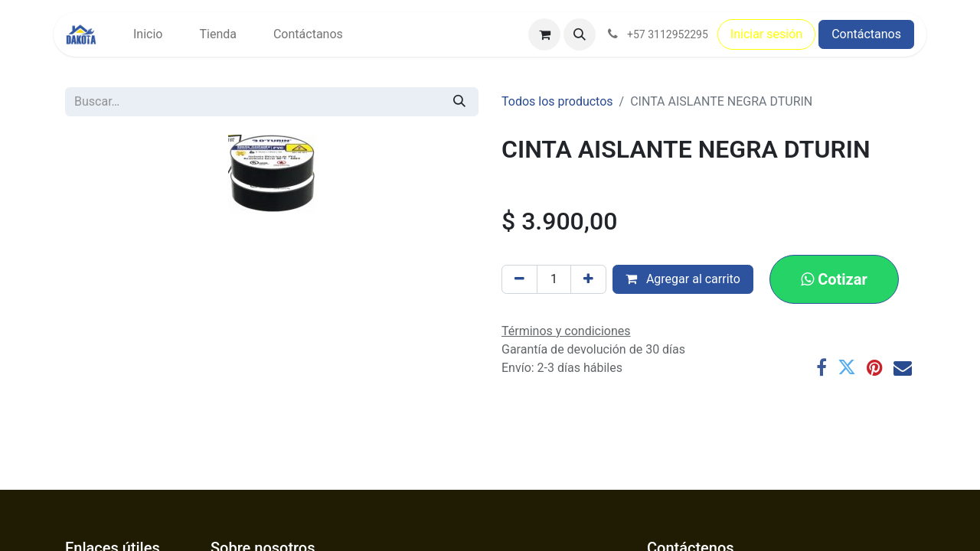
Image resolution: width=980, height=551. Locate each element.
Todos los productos (557, 101)
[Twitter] (847, 367)
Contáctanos (866, 34)
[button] (580, 34)
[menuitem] (148, 34)
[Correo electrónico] (903, 367)
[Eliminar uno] (519, 279)
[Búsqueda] (459, 102)
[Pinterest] (875, 367)
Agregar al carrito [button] (683, 279)
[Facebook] (822, 367)
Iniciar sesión (766, 34)
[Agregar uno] (588, 279)
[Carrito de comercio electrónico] (544, 34)
